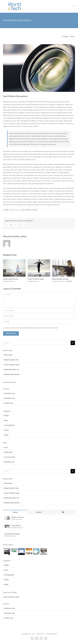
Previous (66, 37)
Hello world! (8, 355)
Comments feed (10, 457)
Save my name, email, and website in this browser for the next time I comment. (32, 328)
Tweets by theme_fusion (11, 597)
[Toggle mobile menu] (74, 6)
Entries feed (8, 452)
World (28, 210)
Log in (6, 447)
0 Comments (34, 210)
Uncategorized (9, 425)
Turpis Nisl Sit (16, 526)
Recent (39, 512)
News (24, 210)
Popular (15, 512)
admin (7, 210)
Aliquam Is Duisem (17, 517)
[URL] (39, 321)
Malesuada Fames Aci (12, 370)
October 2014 (9, 403)
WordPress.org (9, 462)
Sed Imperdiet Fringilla (12, 534)
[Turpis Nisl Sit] (7, 526)
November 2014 (9, 398)
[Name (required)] (39, 311)
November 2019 (9, 393)
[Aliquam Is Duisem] (7, 518)
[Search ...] (37, 343)
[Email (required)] (39, 316)
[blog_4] (39, 68)
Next (72, 37)
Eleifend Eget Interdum (60, 279)
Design (7, 416)
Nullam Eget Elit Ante (11, 279)
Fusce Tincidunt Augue (36, 279)
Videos (7, 430)
